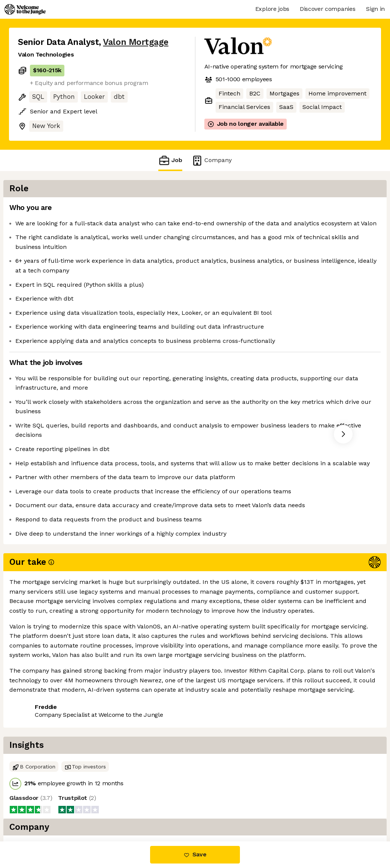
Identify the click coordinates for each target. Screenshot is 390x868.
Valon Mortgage (136, 42)
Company (211, 160)
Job (170, 160)
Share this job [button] (39, 726)
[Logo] (25, 9)
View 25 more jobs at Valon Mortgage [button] (124, 726)
